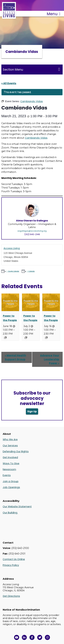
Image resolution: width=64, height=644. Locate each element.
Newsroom (9, 469)
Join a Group (11, 481)
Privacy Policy (11, 565)
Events (7, 475)
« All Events (9, 83)
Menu (54, 14)
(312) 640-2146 (32, 234)
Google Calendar (13, 271)
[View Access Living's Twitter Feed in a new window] (40, 637)
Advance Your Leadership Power (50, 359)
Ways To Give (11, 463)
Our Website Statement (17, 507)
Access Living (12, 248)
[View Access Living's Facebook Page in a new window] (32, 637)
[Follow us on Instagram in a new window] (47, 637)
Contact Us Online (14, 559)
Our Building (10, 513)
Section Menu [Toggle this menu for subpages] (31, 69)
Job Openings (11, 487)
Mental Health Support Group (15, 357)
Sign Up (32, 411)
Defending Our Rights (16, 451)
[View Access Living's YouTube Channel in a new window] (17, 637)
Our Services (10, 446)
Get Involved (10, 457)
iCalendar (31, 271)
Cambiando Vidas (36, 138)
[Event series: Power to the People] (5, 338)
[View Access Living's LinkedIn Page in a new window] (24, 637)
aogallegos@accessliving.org (32, 231)
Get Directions (11, 596)
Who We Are (10, 439)
